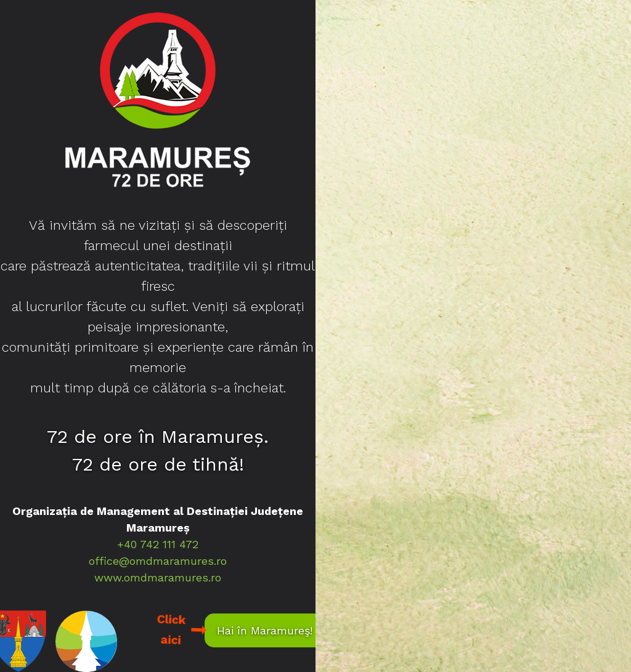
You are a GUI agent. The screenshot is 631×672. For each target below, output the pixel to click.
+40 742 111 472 (158, 544)
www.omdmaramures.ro (158, 577)
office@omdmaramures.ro (158, 561)
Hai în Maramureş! (265, 630)
